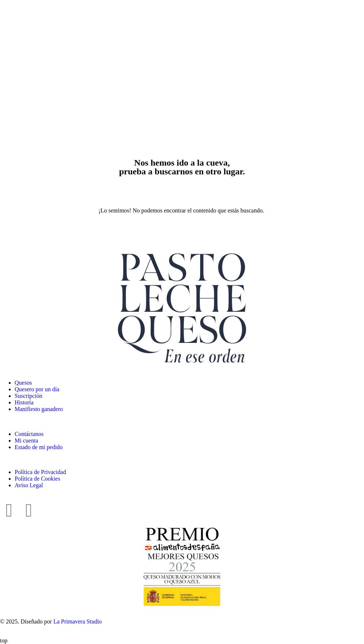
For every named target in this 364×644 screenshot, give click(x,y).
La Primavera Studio (77, 621)
